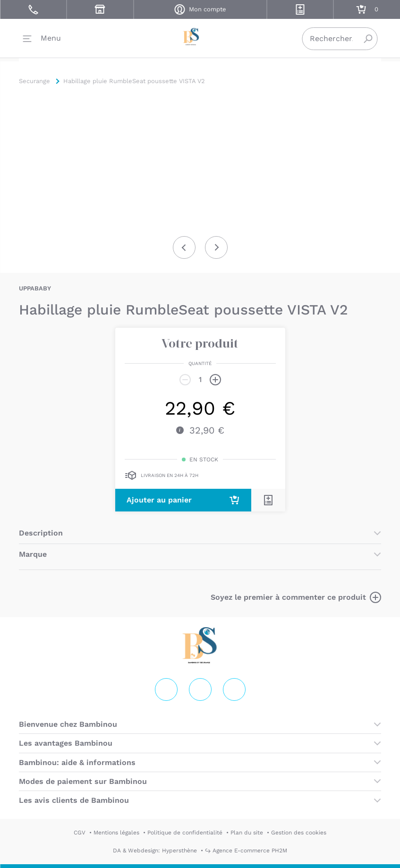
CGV (80, 833)
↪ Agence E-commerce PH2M (246, 851)
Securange (200, 38)
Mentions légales (116, 833)
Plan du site (247, 833)
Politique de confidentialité (185, 833)
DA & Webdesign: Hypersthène (155, 851)
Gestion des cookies (299, 833)
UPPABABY (35, 288)
